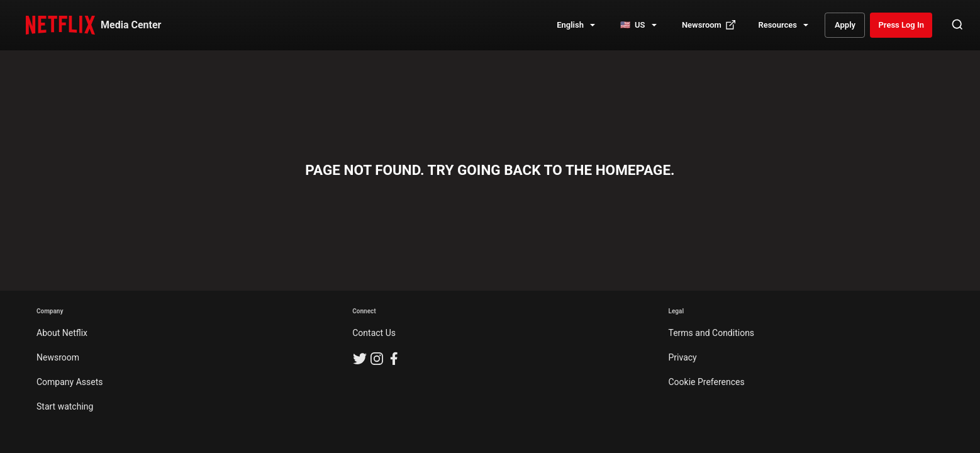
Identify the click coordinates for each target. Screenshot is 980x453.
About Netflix (62, 333)
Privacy (683, 357)
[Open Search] (957, 25)
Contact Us (374, 333)
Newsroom (58, 357)
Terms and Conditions (712, 333)
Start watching (65, 406)
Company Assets (70, 382)
